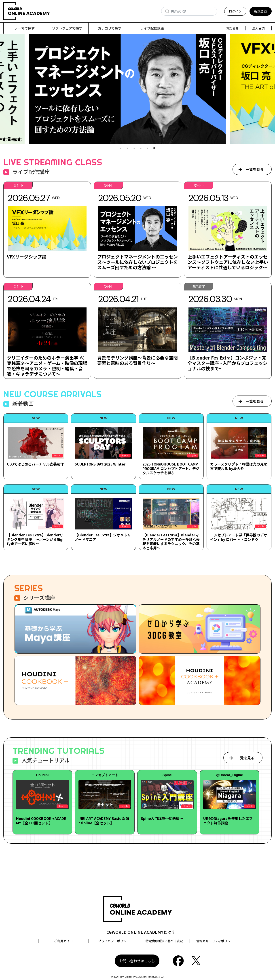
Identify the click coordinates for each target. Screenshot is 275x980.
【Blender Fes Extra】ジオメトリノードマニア (103, 537)
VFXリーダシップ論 (27, 257)
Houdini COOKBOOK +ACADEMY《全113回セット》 (41, 820)
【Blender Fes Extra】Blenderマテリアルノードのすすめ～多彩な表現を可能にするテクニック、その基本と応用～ (171, 541)
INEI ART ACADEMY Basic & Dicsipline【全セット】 (104, 820)
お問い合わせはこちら (137, 961)
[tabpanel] (137, 89)
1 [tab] (121, 148)
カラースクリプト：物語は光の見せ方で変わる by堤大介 (239, 466)
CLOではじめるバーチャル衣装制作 (35, 464)
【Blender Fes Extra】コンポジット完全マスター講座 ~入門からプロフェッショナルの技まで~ (227, 363)
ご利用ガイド (63, 941)
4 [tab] (141, 148)
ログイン (235, 11)
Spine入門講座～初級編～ (162, 818)
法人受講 (258, 28)
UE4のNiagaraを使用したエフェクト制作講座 (228, 820)
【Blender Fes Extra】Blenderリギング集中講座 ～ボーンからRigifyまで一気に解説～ (35, 539)
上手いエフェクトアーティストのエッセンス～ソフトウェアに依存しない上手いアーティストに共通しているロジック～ (228, 262)
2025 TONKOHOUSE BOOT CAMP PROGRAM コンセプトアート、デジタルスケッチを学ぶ (171, 468)
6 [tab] (154, 148)
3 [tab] (134, 148)
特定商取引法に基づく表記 (164, 941)
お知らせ (232, 28)
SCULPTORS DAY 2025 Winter (100, 464)
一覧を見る (255, 169)
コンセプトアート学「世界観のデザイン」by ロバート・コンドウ (239, 537)
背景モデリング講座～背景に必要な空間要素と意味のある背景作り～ (137, 360)
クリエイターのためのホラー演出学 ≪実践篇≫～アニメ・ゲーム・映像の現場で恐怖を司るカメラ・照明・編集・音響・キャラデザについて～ (47, 366)
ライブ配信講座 (152, 28)
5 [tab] (148, 148)
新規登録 (260, 11)
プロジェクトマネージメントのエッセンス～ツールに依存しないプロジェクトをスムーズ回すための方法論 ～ (137, 262)
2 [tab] (127, 148)
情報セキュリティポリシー (215, 941)
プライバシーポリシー (114, 941)
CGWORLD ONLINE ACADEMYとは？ (141, 932)
